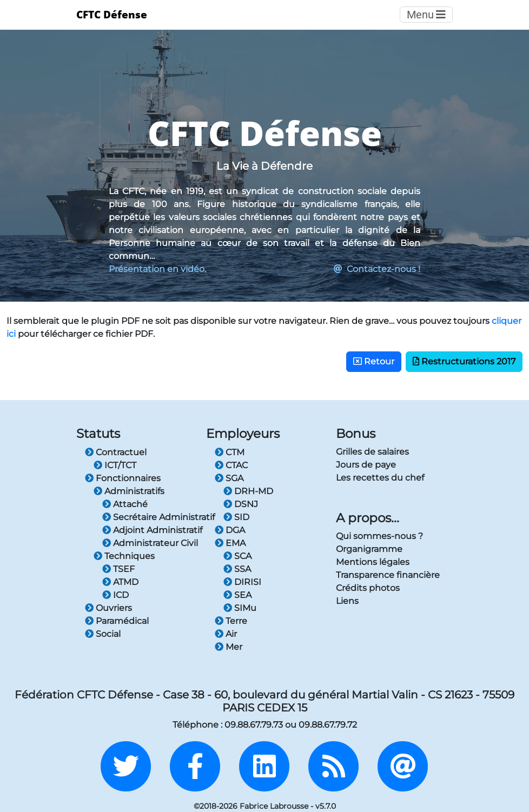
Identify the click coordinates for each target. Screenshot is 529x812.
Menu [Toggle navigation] (426, 15)
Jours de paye (366, 465)
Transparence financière (388, 575)
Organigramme (369, 549)
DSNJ (241, 504)
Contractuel (116, 452)
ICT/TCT (115, 465)
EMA (230, 543)
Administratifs (129, 491)
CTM (230, 452)
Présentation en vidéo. (157, 269)
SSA (237, 569)
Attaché (125, 504)
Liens (347, 601)
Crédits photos (368, 588)
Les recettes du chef (380, 478)
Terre (231, 621)
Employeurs (243, 433)
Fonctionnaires (123, 478)
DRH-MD (248, 491)
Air (226, 634)
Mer (229, 647)
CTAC (231, 465)
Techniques (124, 556)
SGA (229, 478)
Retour (374, 361)
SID (236, 517)
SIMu (240, 608)
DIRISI (242, 582)
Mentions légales (373, 562)
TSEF (118, 569)
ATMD (120, 582)
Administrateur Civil (148, 543)
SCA (237, 556)
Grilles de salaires (372, 452)
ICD (115, 595)
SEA (237, 595)
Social (103, 634)
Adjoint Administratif (148, 530)
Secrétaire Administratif (148, 517)
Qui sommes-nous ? (379, 536)
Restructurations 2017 (464, 361)
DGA (230, 530)
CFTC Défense (112, 14)
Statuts (98, 433)
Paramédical (117, 621)
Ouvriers (108, 608)
